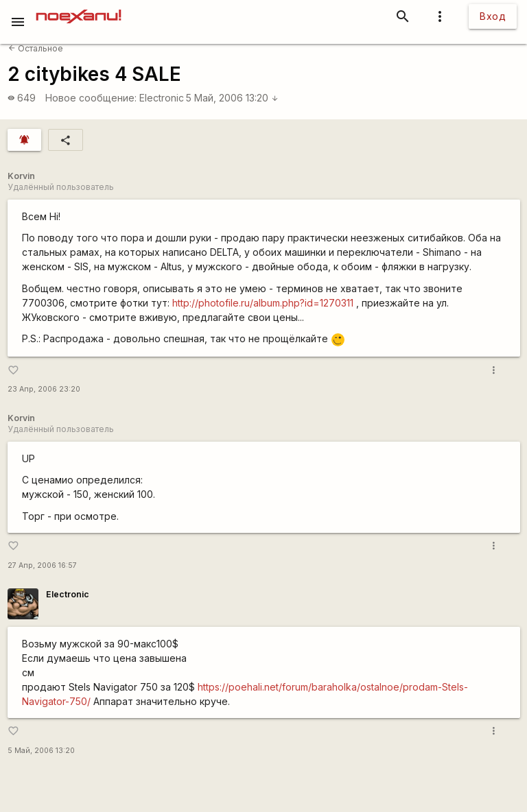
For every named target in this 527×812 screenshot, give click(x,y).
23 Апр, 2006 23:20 (44, 389)
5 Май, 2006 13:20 (232, 98)
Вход (493, 16)
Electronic (162, 98)
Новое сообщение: (91, 98)
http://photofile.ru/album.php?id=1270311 (263, 303)
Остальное (36, 48)
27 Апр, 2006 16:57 (42, 565)
